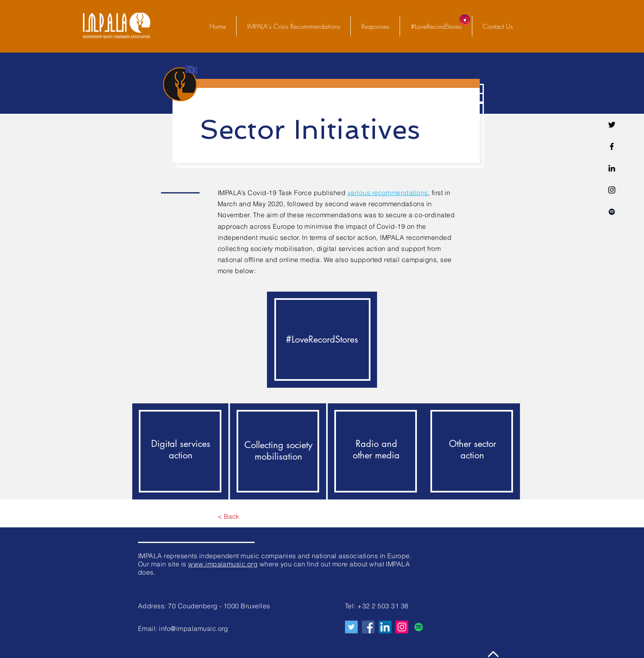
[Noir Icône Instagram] (612, 190)
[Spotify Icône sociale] (419, 627)
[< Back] (228, 517)
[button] (375, 26)
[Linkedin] (612, 168)
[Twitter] (612, 125)
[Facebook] (612, 146)
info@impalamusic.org (194, 628)
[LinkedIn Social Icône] (385, 627)
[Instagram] (402, 627)
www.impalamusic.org (223, 564)
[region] (322, 340)
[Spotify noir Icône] (612, 212)
